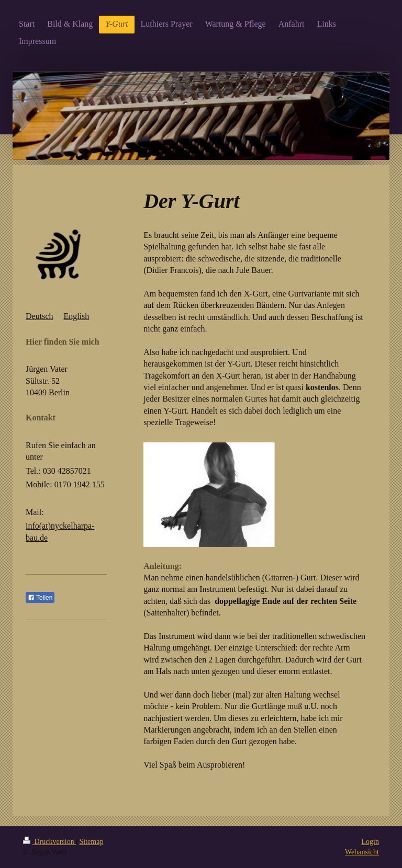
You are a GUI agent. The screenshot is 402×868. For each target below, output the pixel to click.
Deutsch (39, 316)
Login (370, 842)
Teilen (40, 598)
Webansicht (362, 852)
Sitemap (92, 842)
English (76, 316)
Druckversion (49, 842)
